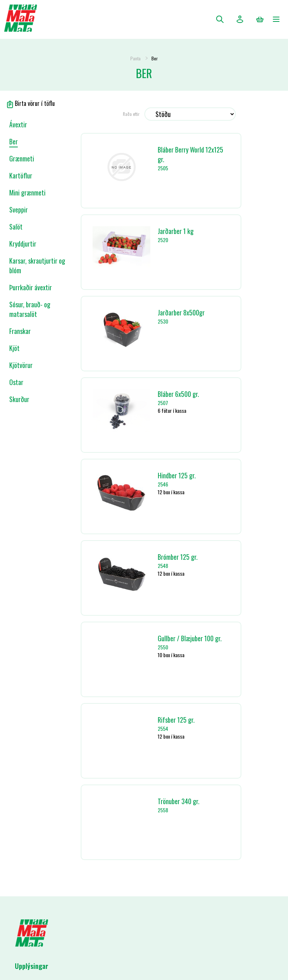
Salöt (16, 227)
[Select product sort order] (190, 114)
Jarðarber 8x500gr (181, 312)
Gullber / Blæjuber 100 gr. (190, 638)
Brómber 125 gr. (178, 557)
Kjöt (14, 348)
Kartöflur (21, 175)
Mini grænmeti (27, 193)
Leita (220, 19)
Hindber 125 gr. (177, 475)
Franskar (20, 331)
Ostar (16, 382)
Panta (135, 58)
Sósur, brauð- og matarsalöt (30, 309)
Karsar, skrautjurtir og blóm (37, 265)
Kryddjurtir (23, 244)
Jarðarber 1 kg (176, 231)
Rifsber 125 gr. (176, 720)
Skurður (19, 399)
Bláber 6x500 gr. (178, 394)
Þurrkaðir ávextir (31, 287)
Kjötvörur (21, 365)
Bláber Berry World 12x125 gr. (190, 154)
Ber (14, 141)
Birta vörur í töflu (31, 103)
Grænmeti (22, 158)
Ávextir (18, 124)
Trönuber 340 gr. (179, 801)
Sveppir (19, 210)
